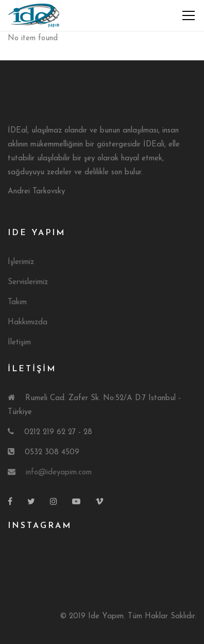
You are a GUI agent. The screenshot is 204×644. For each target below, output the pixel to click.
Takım (17, 302)
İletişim (19, 343)
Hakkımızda (28, 323)
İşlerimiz (21, 262)
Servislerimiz (28, 282)
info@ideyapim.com (59, 473)
